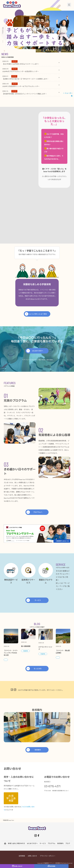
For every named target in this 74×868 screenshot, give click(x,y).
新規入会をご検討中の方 (16, 843)
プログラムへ (38, 512)
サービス (38, 600)
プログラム (52, 843)
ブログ (68, 843)
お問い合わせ (32, 856)
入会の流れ (49, 360)
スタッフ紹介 (37, 360)
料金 (44, 360)
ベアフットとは (27, 360)
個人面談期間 (26, 646)
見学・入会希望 (11, 798)
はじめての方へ (38, 351)
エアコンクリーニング (45, 648)
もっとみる (38, 669)
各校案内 (38, 750)
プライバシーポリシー (48, 856)
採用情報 (22, 856)
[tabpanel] (31, 78)
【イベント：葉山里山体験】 (63, 652)
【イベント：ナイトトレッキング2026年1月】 (11, 653)
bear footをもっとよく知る (38, 314)
